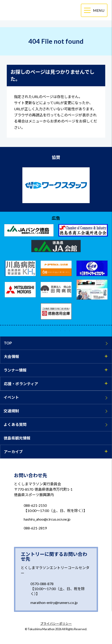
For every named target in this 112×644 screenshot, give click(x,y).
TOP (8, 343)
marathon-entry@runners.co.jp (54, 602)
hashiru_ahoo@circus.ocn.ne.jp (47, 519)
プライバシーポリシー (56, 624)
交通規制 (11, 411)
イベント (11, 397)
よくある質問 (15, 424)
